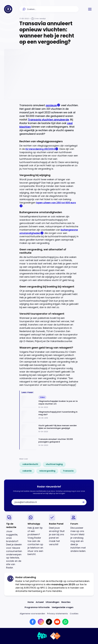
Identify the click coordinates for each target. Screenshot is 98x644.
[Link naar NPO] (55, 636)
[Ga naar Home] (8, 9)
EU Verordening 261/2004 (40, 149)
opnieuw (51, 105)
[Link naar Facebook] (33, 622)
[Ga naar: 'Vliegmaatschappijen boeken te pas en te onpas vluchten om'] (50, 402)
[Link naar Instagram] (41, 622)
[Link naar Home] (31, 602)
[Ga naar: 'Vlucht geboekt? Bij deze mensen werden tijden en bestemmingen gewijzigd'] (50, 430)
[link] (30, 464)
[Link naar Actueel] (40, 602)
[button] (90, 9)
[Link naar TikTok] (49, 622)
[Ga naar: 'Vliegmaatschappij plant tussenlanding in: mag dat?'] (50, 416)
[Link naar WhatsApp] (65, 622)
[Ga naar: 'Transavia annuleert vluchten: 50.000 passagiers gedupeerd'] (50, 444)
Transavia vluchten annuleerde (48, 120)
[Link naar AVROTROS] (42, 636)
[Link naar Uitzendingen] (53, 602)
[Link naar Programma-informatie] (37, 607)
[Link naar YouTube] (57, 622)
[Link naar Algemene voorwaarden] (32, 614)
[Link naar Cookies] (74, 614)
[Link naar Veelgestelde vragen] (63, 607)
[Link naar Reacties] (66, 602)
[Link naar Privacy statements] (57, 614)
